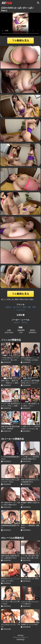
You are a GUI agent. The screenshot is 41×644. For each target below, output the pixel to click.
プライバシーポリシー (21, 637)
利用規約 (21, 635)
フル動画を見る (21, 41)
